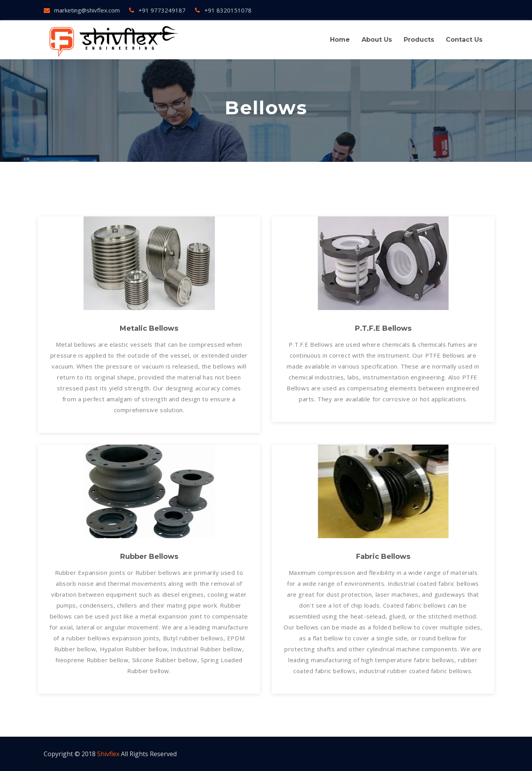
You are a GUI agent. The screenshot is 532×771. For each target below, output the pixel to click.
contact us (464, 40)
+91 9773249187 (157, 10)
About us (377, 40)
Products (419, 40)
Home (340, 40)
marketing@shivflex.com (82, 10)
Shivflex (108, 754)
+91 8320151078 (223, 10)
